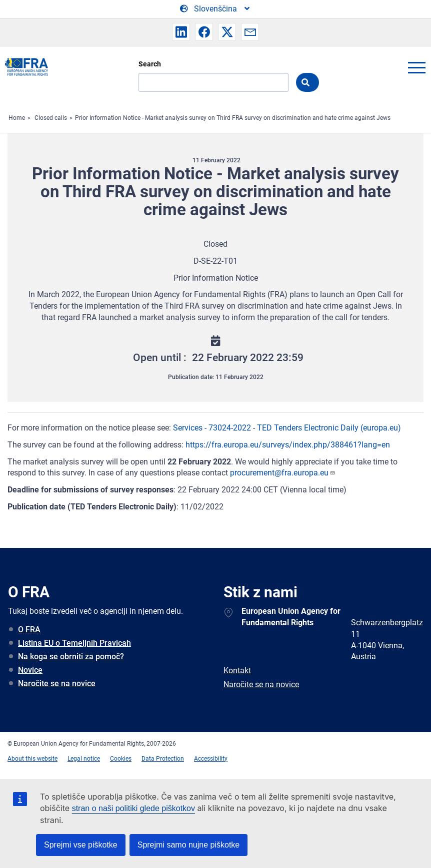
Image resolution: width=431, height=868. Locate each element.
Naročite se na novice (57, 683)
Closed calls (51, 118)
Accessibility (211, 759)
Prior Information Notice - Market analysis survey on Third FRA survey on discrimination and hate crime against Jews (233, 118)
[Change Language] (215, 9)
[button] (181, 32)
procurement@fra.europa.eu (283, 473)
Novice (30, 670)
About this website (32, 759)
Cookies (121, 759)
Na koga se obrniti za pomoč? (71, 656)
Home (17, 118)
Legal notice (84, 759)
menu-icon (416, 67)
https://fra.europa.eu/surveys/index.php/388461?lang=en (288, 445)
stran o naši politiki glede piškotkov (133, 808)
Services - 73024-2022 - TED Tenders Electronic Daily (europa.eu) (287, 428)
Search (150, 64)
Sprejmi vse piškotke (81, 845)
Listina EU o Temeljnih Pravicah (74, 643)
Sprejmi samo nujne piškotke (189, 845)
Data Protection (163, 759)
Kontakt (237, 670)
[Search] (213, 82)
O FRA (29, 630)
